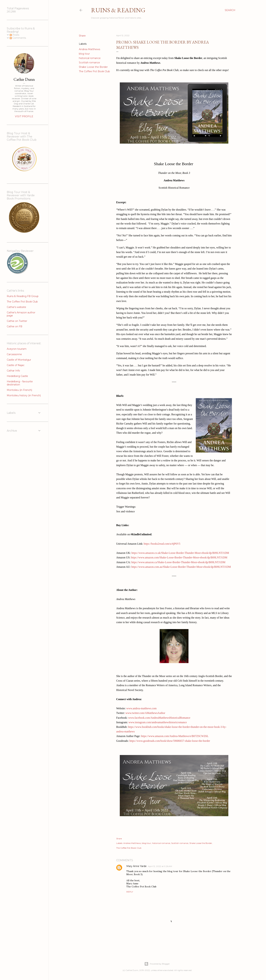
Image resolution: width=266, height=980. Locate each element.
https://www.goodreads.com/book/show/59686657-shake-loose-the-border (170, 741)
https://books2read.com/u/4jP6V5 (162, 544)
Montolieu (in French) (19, 390)
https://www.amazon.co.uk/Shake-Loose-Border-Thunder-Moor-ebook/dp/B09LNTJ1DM (180, 553)
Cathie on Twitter (17, 321)
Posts (14, 35)
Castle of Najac (16, 365)
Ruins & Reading (118, 10)
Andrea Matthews (89, 49)
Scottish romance (89, 63)
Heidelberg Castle (17, 376)
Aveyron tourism (17, 349)
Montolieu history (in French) (24, 395)
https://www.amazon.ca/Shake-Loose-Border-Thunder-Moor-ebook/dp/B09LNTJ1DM (178, 562)
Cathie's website (16, 307)
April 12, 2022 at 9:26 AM (160, 866)
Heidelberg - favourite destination (20, 383)
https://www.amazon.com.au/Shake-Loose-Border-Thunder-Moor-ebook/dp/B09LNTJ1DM (181, 567)
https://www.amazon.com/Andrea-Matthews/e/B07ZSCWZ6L (175, 736)
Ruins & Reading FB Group (23, 296)
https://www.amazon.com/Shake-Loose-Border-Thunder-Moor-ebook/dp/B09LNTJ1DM (179, 557)
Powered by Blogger (157, 964)
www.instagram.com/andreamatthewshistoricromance (158, 722)
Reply (130, 892)
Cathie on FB (15, 326)
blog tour (84, 54)
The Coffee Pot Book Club (94, 71)
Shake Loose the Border (93, 67)
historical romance (90, 58)
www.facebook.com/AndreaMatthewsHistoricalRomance (159, 718)
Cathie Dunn (24, 79)
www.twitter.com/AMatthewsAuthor (145, 713)
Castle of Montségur (19, 360)
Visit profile (24, 116)
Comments (18, 38)
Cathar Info (13, 371)
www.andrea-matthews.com (141, 708)
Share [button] (82, 36)
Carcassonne (14, 354)
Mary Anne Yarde (136, 866)
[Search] (230, 10)
